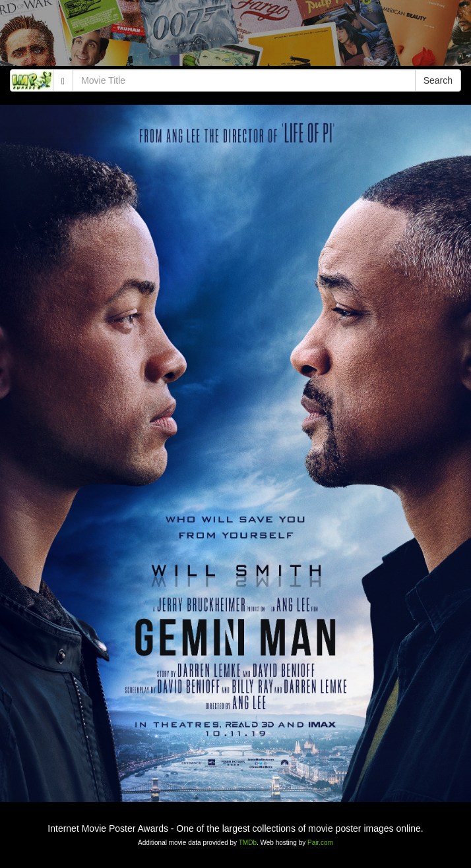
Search (438, 80)
